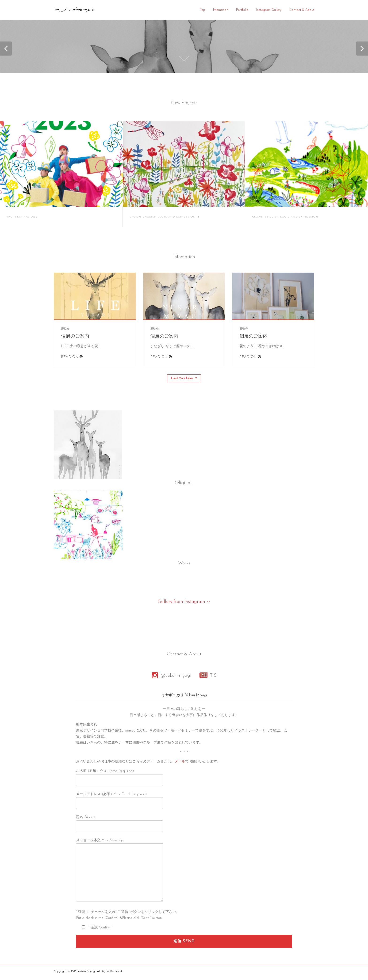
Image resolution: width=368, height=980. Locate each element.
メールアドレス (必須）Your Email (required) (119, 800)
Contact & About (302, 10)
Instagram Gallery (269, 10)
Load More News (184, 379)
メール (180, 763)
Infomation (221, 10)
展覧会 (65, 330)
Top (202, 10)
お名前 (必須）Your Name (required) (119, 776)
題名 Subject (119, 823)
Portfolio (242, 10)
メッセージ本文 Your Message (120, 872)
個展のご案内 (75, 337)
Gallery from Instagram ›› (184, 602)
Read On (72, 358)
